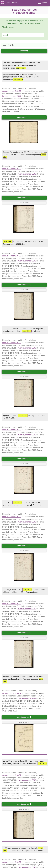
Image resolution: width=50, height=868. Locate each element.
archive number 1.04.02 (12, 169)
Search (24, 51)
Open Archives (11, 3)
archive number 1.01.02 (12, 91)
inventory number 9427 (27, 698)
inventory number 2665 (11, 96)
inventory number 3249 (27, 174)
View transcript (24, 117)
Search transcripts (24, 10)
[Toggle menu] (42, 3)
